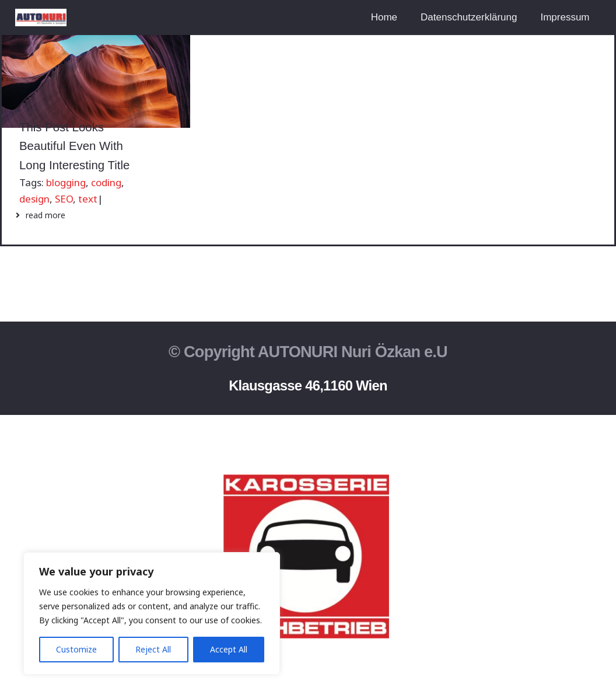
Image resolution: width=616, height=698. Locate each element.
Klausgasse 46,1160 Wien (308, 385)
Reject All (153, 649)
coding (106, 182)
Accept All (229, 649)
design (34, 199)
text (88, 199)
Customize (76, 649)
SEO (64, 199)
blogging (66, 182)
